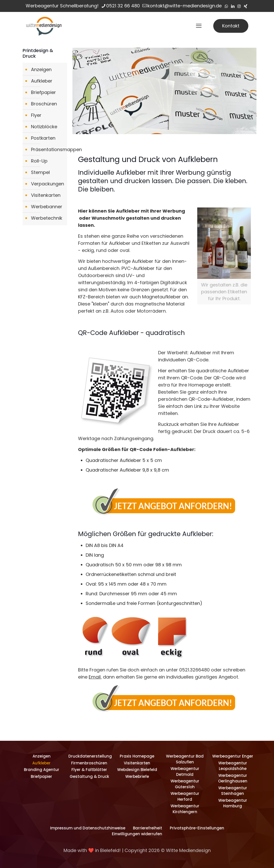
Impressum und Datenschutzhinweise (88, 828)
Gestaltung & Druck (89, 776)
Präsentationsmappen (48, 149)
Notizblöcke (44, 127)
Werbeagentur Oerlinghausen (233, 778)
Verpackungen (48, 184)
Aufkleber (42, 81)
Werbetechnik (47, 218)
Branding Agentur (42, 770)
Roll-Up (39, 161)
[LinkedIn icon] (233, 6)
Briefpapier (43, 92)
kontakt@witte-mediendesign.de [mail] (185, 6)
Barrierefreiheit (148, 828)
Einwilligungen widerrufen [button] (137, 834)
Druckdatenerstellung (89, 756)
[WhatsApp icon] (226, 6)
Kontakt (231, 26)
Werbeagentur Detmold (185, 771)
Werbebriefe (137, 776)
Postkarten (43, 138)
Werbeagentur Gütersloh (185, 784)
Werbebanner (47, 207)
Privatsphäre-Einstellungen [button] (197, 828)
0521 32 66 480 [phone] (123, 6)
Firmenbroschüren (89, 763)
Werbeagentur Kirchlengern (185, 809)
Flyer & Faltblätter (89, 770)
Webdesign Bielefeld (137, 770)
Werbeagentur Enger (233, 756)
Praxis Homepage (137, 756)
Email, (95, 677)
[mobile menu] (199, 26)
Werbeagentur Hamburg (233, 803)
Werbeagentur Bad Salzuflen (185, 759)
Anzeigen (41, 69)
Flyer (36, 115)
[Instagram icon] (239, 6)
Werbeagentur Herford (185, 796)
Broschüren (44, 104)
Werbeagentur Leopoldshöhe (233, 766)
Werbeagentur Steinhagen (233, 791)
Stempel (40, 172)
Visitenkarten (46, 195)
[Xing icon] (245, 6)
